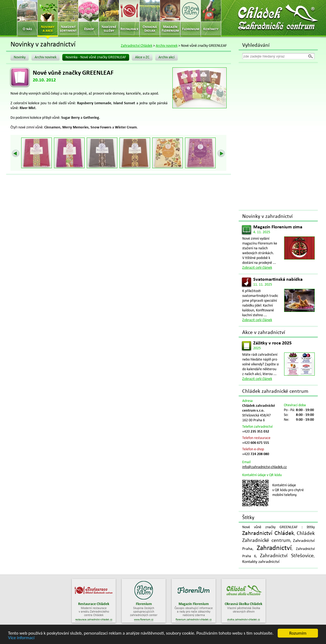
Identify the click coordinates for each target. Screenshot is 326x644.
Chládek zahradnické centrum (275, 391)
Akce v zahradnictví (264, 333)
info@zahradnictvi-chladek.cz (265, 467)
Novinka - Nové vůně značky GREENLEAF (96, 57)
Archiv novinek (167, 46)
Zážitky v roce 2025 (272, 343)
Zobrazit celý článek (257, 268)
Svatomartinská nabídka (278, 280)
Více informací (21, 638)
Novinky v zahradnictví (267, 217)
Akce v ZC (142, 57)
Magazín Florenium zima (278, 227)
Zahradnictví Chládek (137, 46)
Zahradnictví (274, 548)
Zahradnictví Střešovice (287, 556)
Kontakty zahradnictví (261, 562)
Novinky (20, 57)
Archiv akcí (166, 57)
